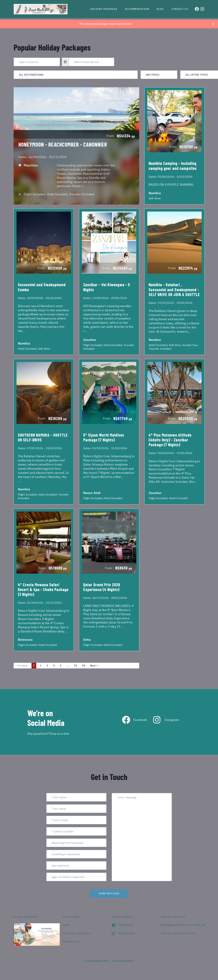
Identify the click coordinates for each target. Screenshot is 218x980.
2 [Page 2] (40, 666)
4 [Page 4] (54, 666)
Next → (94, 666)
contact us (71, 942)
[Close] (213, 24)
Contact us (180, 9)
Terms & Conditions (123, 961)
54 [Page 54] (83, 666)
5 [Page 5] (61, 666)
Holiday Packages (104, 9)
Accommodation (137, 9)
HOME (67, 925)
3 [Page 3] (47, 666)
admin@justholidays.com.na (183, 925)
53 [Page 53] (75, 666)
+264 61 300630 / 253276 (178, 933)
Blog (160, 9)
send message (109, 893)
